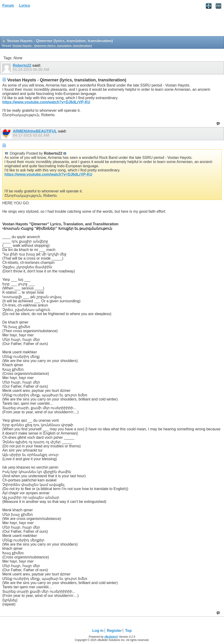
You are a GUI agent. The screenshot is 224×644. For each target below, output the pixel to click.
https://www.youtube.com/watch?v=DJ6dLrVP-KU (46, 102)
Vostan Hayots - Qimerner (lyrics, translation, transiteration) (52, 46)
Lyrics (25, 5)
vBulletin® (111, 637)
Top (128, 631)
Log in (98, 631)
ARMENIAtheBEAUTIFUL (35, 131)
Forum (8, 5)
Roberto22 (22, 65)
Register (114, 631)
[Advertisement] (37, 24)
